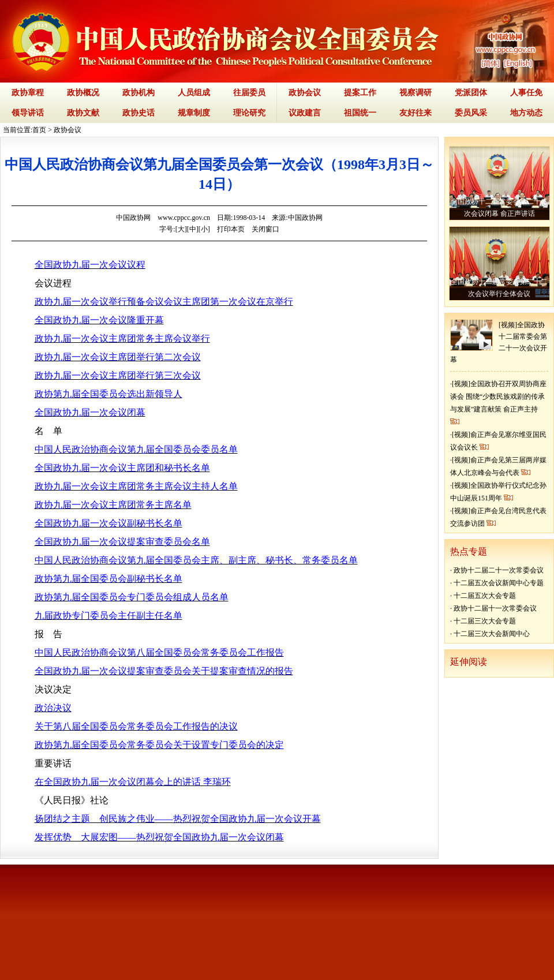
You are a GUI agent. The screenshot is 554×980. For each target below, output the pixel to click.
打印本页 (231, 229)
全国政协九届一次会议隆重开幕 (99, 320)
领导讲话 (28, 113)
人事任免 (526, 93)
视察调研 (415, 93)
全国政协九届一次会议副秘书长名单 (108, 523)
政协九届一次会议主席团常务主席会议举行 (122, 338)
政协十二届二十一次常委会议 (499, 570)
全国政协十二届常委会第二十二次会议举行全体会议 (499, 288)
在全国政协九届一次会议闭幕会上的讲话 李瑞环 (133, 782)
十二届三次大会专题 (485, 621)
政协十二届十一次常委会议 (495, 608)
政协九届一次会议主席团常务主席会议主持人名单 (136, 486)
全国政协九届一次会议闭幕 (90, 412)
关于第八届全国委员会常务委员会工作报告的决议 (136, 726)
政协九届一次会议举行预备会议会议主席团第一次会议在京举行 (164, 302)
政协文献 (83, 113)
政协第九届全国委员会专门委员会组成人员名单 (132, 597)
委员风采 (471, 113)
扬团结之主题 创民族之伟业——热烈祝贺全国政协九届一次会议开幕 (178, 819)
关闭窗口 (265, 229)
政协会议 (305, 93)
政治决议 (53, 708)
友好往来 (415, 113)
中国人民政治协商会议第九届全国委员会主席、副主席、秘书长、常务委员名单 (196, 560)
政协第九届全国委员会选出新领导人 (108, 394)
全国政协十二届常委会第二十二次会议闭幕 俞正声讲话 (499, 207)
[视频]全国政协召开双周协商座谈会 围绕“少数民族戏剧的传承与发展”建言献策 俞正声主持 (498, 397)
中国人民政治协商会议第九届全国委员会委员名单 (136, 449)
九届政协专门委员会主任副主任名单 (108, 616)
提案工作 (360, 93)
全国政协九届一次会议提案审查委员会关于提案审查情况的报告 (164, 671)
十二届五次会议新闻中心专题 (499, 583)
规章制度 (194, 113)
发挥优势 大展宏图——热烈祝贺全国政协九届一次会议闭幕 (159, 837)
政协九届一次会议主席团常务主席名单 (113, 505)
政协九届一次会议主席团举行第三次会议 (118, 375)
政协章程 (28, 93)
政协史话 (138, 113)
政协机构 (138, 93)
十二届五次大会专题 (485, 596)
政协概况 (83, 93)
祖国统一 (360, 113)
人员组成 (194, 93)
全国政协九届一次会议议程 (90, 265)
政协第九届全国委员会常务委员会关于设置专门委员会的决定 (159, 745)
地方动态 (526, 113)
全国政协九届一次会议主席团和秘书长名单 (122, 468)
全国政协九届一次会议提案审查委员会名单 (122, 542)
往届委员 (249, 93)
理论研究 (249, 113)
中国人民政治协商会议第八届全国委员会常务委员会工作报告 (159, 652)
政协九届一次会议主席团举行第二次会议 (118, 357)
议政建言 (305, 113)
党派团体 (471, 93)
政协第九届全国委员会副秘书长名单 (108, 579)
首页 (39, 130)
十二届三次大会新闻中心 (492, 634)
